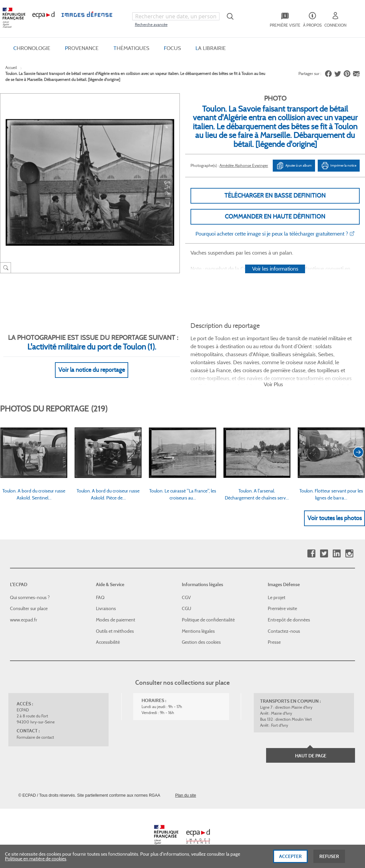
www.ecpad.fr (24, 620)
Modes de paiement (116, 620)
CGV (186, 597)
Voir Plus (273, 384)
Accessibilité (108, 642)
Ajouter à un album (294, 166)
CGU (186, 608)
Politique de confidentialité (208, 620)
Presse (274, 642)
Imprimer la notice (339, 166)
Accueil (11, 67)
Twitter (324, 554)
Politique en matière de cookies (36, 864)
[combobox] (176, 16)
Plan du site (186, 795)
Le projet (277, 597)
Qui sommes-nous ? (30, 597)
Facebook (311, 554)
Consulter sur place (29, 608)
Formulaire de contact (35, 737)
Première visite (282, 608)
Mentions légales (198, 631)
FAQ (100, 597)
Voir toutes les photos (335, 518)
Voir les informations (275, 269)
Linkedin (337, 554)
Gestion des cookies (201, 642)
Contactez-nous (284, 631)
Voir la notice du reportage (92, 370)
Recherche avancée (151, 24)
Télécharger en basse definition (275, 196)
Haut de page (311, 756)
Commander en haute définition (275, 217)
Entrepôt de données (289, 620)
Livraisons (106, 608)
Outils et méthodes (115, 631)
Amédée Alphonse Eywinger (244, 165)
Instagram (349, 554)
